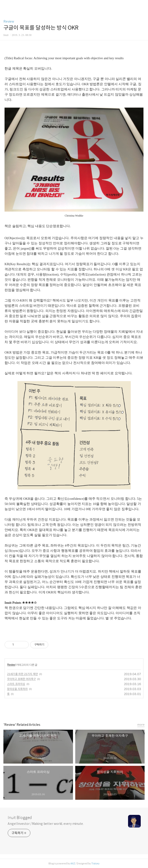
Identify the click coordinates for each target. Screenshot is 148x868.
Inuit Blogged (20, 818)
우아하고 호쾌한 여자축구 (21, 679)
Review (9, 21)
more (141, 725)
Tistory (95, 863)
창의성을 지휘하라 (17, 689)
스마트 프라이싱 (16, 684)
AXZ (73, 863)
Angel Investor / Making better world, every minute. (46, 824)
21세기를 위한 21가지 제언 (22, 674)
